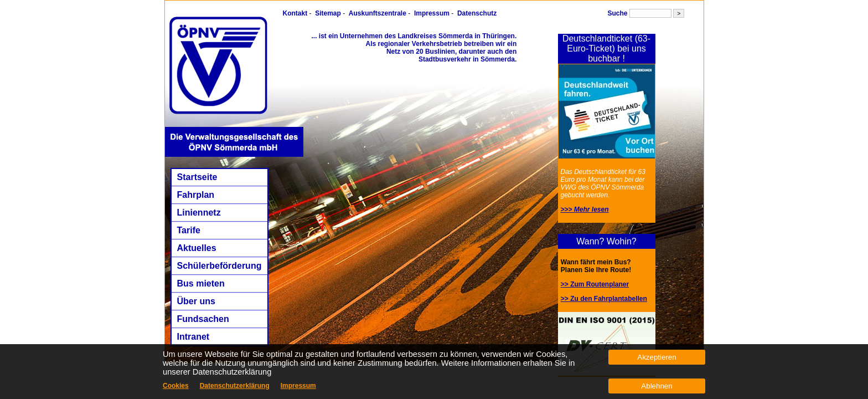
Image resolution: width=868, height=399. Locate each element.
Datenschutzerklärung (235, 386)
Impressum (432, 13)
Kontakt (295, 13)
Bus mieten (201, 283)
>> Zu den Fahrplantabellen (604, 299)
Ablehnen (657, 386)
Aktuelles (197, 248)
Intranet (193, 337)
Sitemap (328, 13)
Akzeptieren (657, 357)
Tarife (189, 230)
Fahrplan (196, 195)
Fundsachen (203, 319)
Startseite (197, 177)
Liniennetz (199, 213)
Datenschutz (477, 13)
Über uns (196, 301)
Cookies (176, 386)
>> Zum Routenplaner (595, 284)
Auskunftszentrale (378, 13)
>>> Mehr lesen (585, 209)
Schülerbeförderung (219, 266)
